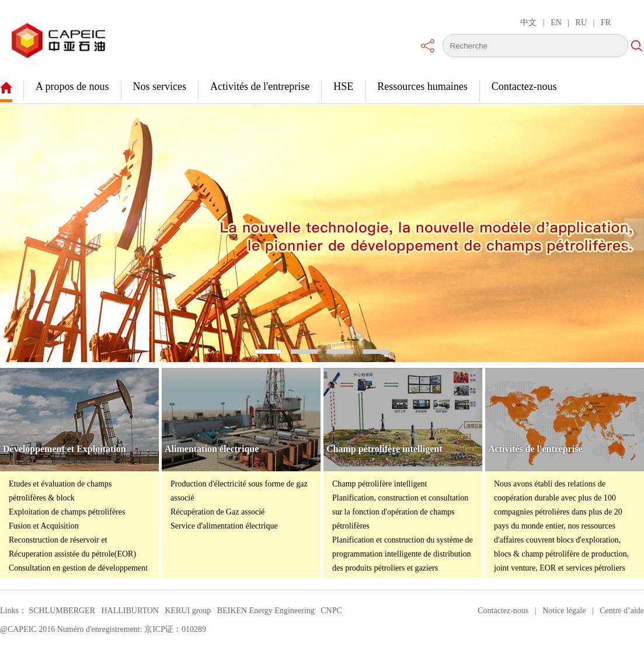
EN (556, 22)
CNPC (331, 611)
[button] (10, 234)
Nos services (160, 86)
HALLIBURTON (130, 611)
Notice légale (564, 611)
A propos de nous (72, 86)
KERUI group (188, 611)
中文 (528, 22)
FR (606, 22)
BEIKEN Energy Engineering (266, 611)
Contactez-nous (524, 86)
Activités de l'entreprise (260, 86)
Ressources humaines (422, 86)
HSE (343, 86)
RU (581, 22)
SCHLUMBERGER (62, 611)
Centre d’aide (622, 611)
